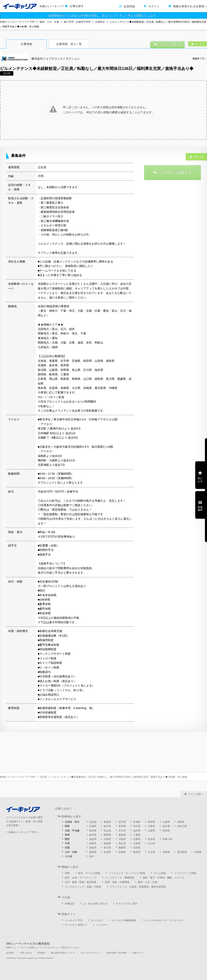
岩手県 (122, 822)
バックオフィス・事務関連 (120, 878)
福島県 (181, 822)
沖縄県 (198, 852)
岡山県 (122, 843)
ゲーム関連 (160, 873)
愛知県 (122, 835)
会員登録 (129, 6)
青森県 (107, 822)
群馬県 (122, 826)
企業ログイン (138, 953)
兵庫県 (137, 839)
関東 (67, 826)
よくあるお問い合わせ (95, 904)
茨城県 (93, 826)
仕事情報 (26, 44)
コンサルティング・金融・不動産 (83, 887)
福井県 (137, 831)
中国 (67, 843)
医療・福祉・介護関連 (117, 882)
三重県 (137, 835)
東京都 (166, 826)
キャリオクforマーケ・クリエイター (164, 920)
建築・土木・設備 (49, 22)
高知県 (137, 848)
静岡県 (107, 835)
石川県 (122, 831)
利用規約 (41, 953)
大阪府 (122, 839)
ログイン (154, 6)
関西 (67, 839)
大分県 (151, 852)
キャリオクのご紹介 (127, 904)
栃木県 (107, 826)
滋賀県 (93, 839)
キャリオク (97, 920)
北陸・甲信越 (72, 831)
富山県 (107, 831)
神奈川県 (182, 826)
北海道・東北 (72, 822)
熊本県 (137, 852)
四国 (67, 848)
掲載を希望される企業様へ (190, 6)
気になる (200, 480)
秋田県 (151, 822)
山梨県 (151, 831)
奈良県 (151, 839)
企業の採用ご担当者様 (116, 953)
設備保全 (100, 22)
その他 (68, 856)
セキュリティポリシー (91, 953)
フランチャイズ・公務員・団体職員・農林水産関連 (138, 887)
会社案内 (10, 953)
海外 (92, 856)
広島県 (137, 843)
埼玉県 (137, 826)
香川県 (107, 848)
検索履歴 (200, 509)
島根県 (107, 843)
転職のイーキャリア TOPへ (24, 832)
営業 (67, 873)
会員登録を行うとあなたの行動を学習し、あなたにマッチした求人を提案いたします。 (103, 15)
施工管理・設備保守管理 (77, 22)
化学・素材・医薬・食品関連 (81, 882)
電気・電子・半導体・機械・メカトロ (163, 878)
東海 (67, 835)
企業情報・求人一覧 (69, 44)
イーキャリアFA (74, 920)
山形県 (166, 822)
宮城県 (137, 822)
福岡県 (93, 852)
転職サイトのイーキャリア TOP (17, 22)
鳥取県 (93, 843)
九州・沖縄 (71, 852)
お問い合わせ (26, 953)
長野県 (166, 831)
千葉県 (151, 826)
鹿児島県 (182, 852)
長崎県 (122, 852)
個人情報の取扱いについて (63, 953)
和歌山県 (167, 839)
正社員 (43, 777)
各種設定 (70, 904)
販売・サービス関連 (89, 873)
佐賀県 (107, 852)
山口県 (151, 843)
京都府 (107, 839)
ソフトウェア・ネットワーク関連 (127, 873)
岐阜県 (93, 835)
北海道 (93, 822)
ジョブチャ (102, 925)
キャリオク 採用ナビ (76, 925)
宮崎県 (166, 852)
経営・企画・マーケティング (81, 878)
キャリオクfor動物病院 (124, 920)
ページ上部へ (196, 794)
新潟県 (93, 831)
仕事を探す (77, 6)
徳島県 (93, 848)
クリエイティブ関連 (185, 873)
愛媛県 (122, 848)
